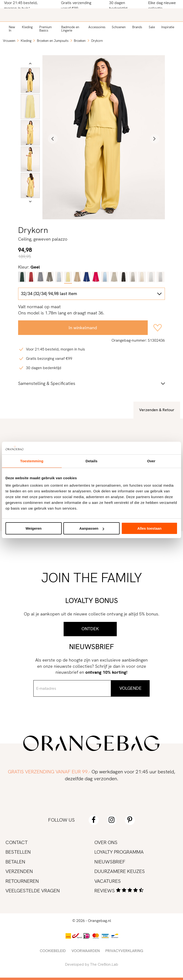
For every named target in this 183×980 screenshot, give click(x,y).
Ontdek (90, 629)
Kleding (27, 27)
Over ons (106, 842)
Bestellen (18, 852)
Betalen (15, 862)
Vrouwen (9, 41)
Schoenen (119, 27)
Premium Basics (46, 29)
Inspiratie (168, 27)
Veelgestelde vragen (33, 891)
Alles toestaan (149, 528)
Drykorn (97, 41)
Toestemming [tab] (32, 461)
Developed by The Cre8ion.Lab (92, 964)
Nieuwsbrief (110, 862)
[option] (30, 80)
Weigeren (33, 528)
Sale (152, 27)
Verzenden (19, 871)
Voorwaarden (86, 951)
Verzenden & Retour (157, 410)
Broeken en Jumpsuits (53, 41)
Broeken (80, 41)
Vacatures (108, 881)
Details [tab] (91, 461)
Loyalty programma (119, 852)
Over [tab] (151, 461)
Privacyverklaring (124, 951)
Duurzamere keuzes (120, 871)
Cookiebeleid (53, 951)
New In (12, 29)
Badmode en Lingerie (70, 29)
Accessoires (97, 27)
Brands (137, 27)
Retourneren (22, 881)
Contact (17, 842)
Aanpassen (92, 528)
